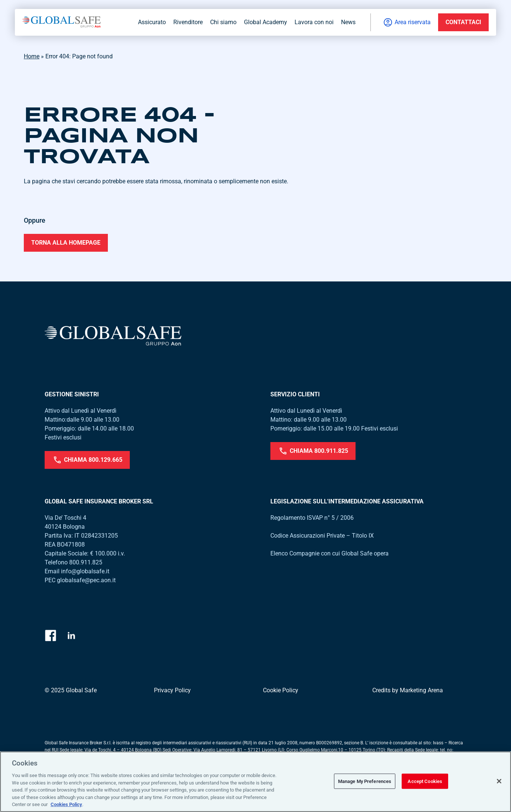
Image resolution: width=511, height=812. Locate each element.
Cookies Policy (66, 804)
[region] (255, 782)
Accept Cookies (425, 781)
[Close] (499, 781)
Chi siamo (223, 22)
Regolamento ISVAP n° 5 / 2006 (312, 518)
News (348, 22)
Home (32, 56)
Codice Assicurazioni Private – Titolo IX (322, 536)
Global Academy (266, 22)
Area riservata (407, 22)
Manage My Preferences (365, 781)
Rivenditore (188, 22)
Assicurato (152, 22)
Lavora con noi (314, 22)
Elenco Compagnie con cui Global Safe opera (330, 553)
